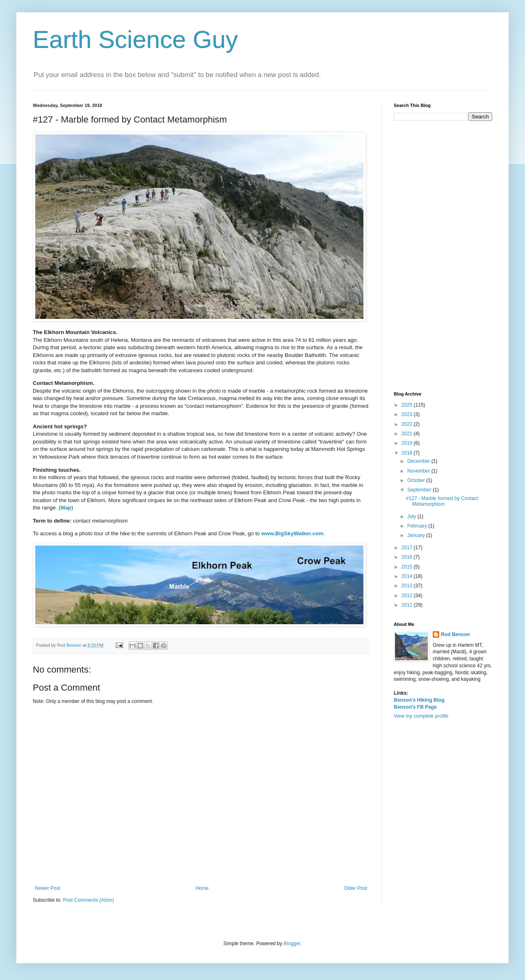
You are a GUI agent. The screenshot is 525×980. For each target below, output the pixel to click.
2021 (408, 434)
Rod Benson (455, 634)
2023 (408, 414)
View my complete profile (421, 716)
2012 (408, 596)
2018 (408, 453)
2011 (408, 605)
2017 (408, 548)
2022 (408, 424)
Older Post (355, 888)
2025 (408, 405)
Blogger (292, 944)
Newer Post (48, 888)
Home (202, 888)
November (419, 471)
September (420, 490)
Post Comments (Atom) (88, 900)
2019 (408, 443)
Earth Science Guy (135, 40)
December (419, 461)
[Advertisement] (443, 256)
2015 (408, 567)
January (417, 535)
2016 (408, 557)
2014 (408, 576)
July (412, 516)
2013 (408, 586)
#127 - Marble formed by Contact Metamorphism (442, 501)
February (418, 526)
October (417, 480)
